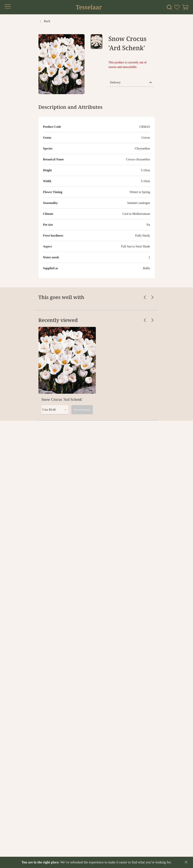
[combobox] (55, 410)
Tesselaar (89, 7)
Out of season (82, 410)
